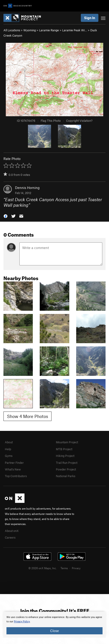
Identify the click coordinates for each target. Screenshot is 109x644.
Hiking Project (65, 456)
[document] (54, 625)
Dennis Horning (27, 188)
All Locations (12, 30)
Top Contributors (16, 476)
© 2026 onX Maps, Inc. (42, 568)
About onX (12, 531)
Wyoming (30, 30)
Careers (10, 537)
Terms (64, 568)
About (9, 442)
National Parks (66, 476)
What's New (13, 469)
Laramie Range (49, 30)
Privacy (76, 568)
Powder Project (66, 469)
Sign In (90, 18)
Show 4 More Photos (27, 416)
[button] (6, 216)
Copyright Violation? (79, 121)
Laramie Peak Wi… (75, 30)
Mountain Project (67, 442)
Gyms (9, 456)
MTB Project (64, 449)
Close (54, 631)
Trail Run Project (67, 463)
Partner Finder (14, 463)
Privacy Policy (22, 622)
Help (8, 449)
